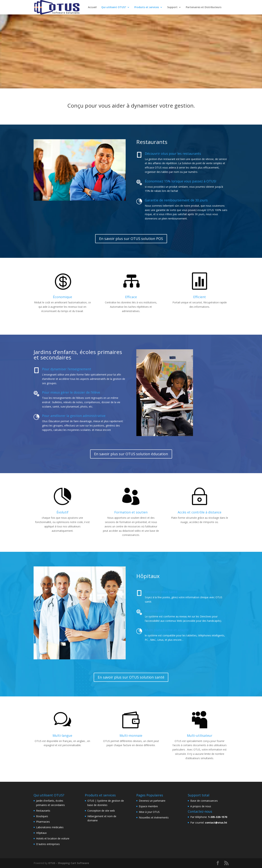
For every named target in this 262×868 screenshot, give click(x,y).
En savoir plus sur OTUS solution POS (131, 239)
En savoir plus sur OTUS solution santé (131, 677)
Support (172, 7)
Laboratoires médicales (50, 827)
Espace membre (148, 806)
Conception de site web (101, 811)
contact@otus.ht (216, 823)
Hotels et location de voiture (53, 838)
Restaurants (43, 811)
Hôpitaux (41, 833)
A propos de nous (201, 806)
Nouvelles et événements (154, 817)
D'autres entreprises (48, 844)
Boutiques (42, 816)
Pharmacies (43, 822)
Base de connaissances (204, 801)
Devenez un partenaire (152, 801)
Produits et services (147, 7)
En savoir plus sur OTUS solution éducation (131, 454)
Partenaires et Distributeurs (204, 7)
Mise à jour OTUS (149, 812)
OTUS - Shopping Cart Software (69, 863)
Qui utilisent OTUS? (114, 7)
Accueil (92, 7)
